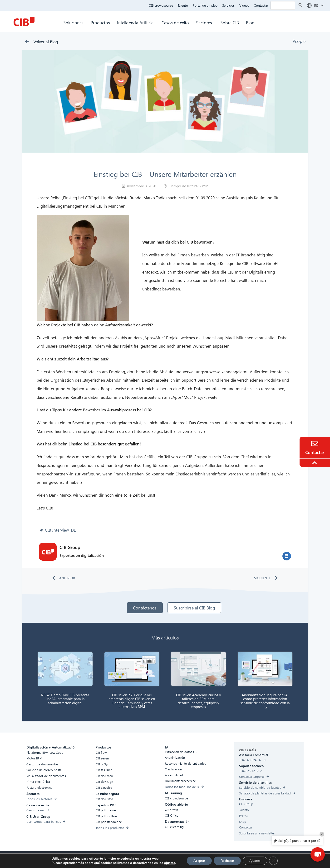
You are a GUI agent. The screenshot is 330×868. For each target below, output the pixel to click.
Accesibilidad (101, 859)
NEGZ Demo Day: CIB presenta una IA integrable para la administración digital (65, 699)
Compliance (123, 859)
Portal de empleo (205, 5)
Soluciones (73, 22)
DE (73, 530)
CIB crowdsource (161, 5)
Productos (100, 22)
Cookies (141, 859)
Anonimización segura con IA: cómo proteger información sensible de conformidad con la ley (265, 701)
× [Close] (322, 834)
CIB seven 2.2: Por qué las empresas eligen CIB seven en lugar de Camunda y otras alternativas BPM (132, 701)
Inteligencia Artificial (136, 22)
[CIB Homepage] (24, 21)
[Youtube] (216, 859)
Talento (183, 5)
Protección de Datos (166, 859)
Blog (250, 22)
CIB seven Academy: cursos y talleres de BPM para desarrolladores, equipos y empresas (198, 701)
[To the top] (315, 463)
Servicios (228, 5)
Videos (244, 5)
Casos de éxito (175, 22)
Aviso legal (192, 859)
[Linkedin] (206, 859)
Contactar (261, 5)
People (299, 41)
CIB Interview (57, 530)
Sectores (205, 22)
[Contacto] (315, 444)
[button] (287, 556)
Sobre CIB (230, 22)
